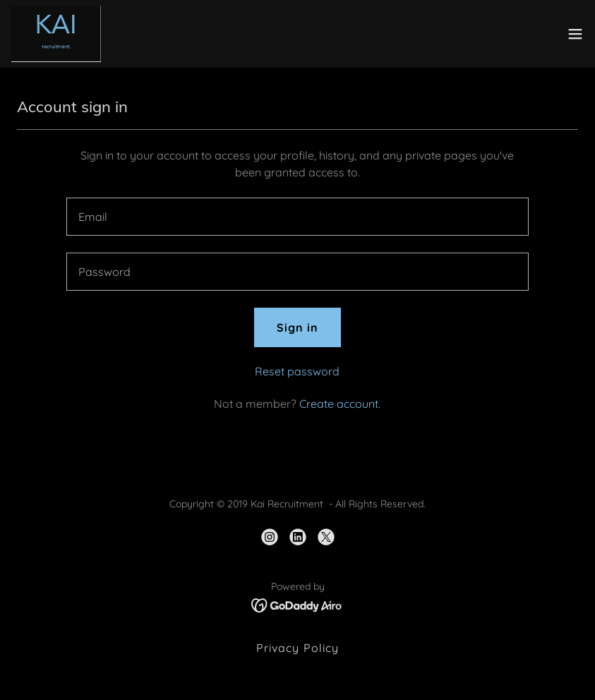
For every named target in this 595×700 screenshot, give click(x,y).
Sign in (297, 327)
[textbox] (297, 217)
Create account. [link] (340, 404)
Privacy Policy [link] (297, 648)
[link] (56, 34)
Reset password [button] (297, 371)
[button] (575, 34)
